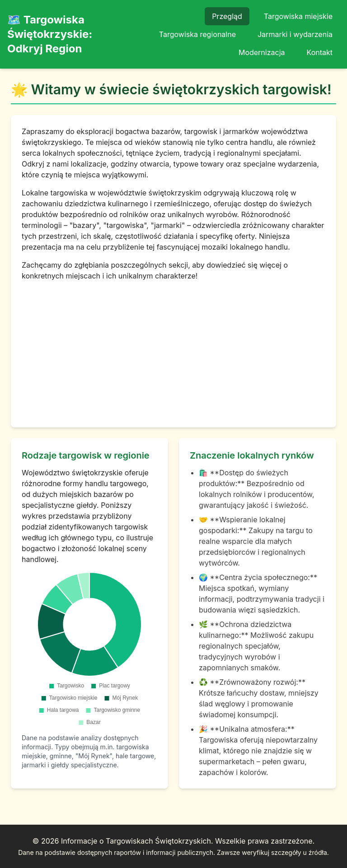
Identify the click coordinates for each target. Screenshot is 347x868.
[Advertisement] (173, 349)
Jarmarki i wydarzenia (295, 34)
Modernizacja (262, 52)
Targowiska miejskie (298, 16)
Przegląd (227, 16)
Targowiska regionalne (197, 34)
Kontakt (320, 52)
